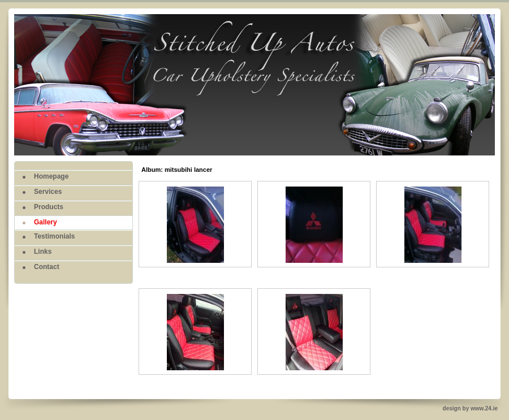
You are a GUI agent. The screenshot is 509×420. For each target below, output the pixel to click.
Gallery (46, 222)
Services (48, 192)
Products (49, 207)
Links (43, 252)
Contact (47, 267)
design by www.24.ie (470, 408)
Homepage (51, 176)
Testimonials (54, 236)
